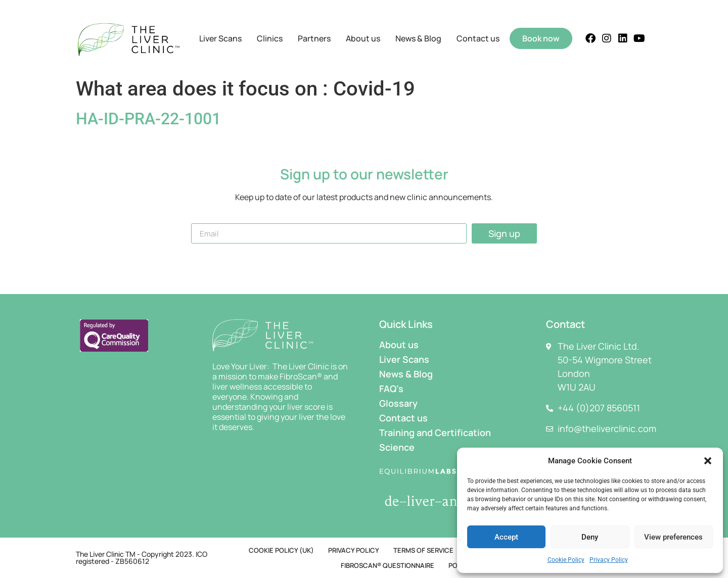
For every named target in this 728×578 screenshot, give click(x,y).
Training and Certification (435, 432)
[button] (708, 461)
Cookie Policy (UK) (281, 550)
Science (397, 447)
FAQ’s (391, 389)
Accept (506, 537)
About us (363, 38)
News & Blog (418, 38)
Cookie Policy (566, 560)
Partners (314, 38)
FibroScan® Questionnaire (388, 565)
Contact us (478, 38)
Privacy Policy (609, 560)
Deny (590, 537)
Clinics (270, 38)
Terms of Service (423, 550)
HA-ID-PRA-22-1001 (148, 119)
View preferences (673, 537)
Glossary (398, 403)
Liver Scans (220, 38)
